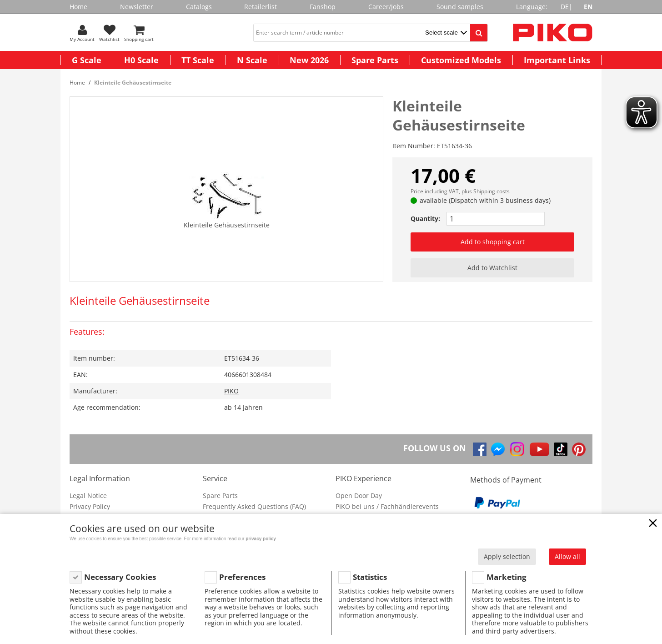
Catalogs (199, 7)
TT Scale (198, 60)
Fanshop (323, 7)
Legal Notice (88, 496)
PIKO (231, 391)
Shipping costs (491, 191)
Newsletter (137, 7)
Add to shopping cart (493, 242)
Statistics (370, 577)
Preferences (242, 577)
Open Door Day (359, 496)
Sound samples (460, 7)
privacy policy (261, 539)
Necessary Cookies (120, 577)
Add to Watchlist (492, 268)
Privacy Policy (90, 506)
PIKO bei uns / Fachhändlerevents (387, 506)
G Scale (87, 60)
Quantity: (425, 219)
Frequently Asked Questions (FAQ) (254, 506)
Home (78, 7)
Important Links (557, 60)
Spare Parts (375, 60)
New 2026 (309, 60)
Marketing (507, 577)
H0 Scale (141, 60)
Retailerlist (261, 7)
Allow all (567, 556)
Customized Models (461, 60)
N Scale (252, 60)
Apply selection (507, 556)
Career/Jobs (386, 7)
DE (565, 7)
